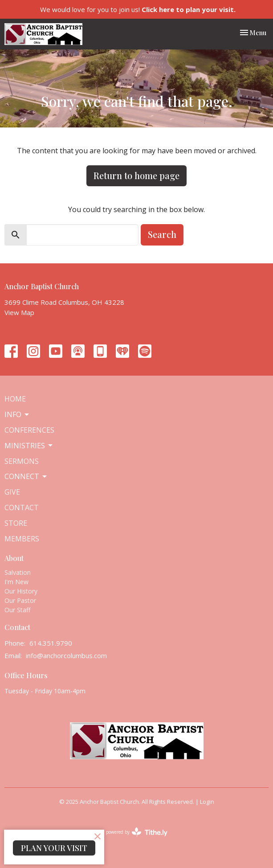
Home (15, 399)
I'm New (16, 582)
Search (162, 234)
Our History (21, 591)
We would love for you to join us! (138, 9)
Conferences (29, 430)
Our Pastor (20, 600)
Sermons (22, 461)
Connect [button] (26, 476)
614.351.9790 (51, 643)
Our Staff (17, 610)
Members (22, 539)
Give (12, 492)
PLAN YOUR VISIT (54, 848)
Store (16, 523)
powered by (137, 832)
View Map (19, 312)
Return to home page (136, 175)
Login (207, 802)
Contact (22, 508)
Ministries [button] (29, 446)
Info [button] (17, 414)
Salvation (18, 572)
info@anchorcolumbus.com (66, 655)
